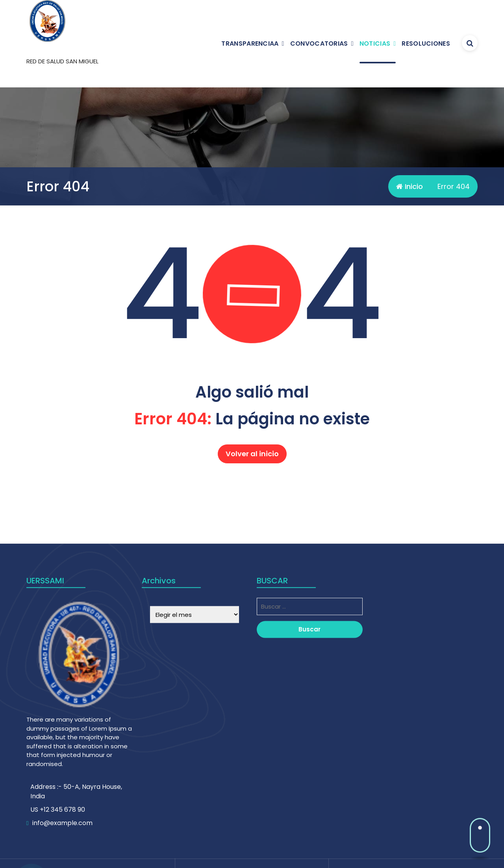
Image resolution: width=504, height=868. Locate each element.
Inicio (409, 186)
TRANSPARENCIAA (250, 43)
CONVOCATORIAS (319, 43)
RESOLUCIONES (426, 43)
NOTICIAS (375, 43)
